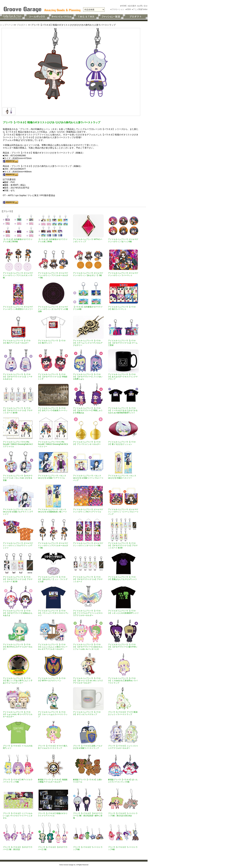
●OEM (128, 9)
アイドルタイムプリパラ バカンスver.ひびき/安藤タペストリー (122, 477)
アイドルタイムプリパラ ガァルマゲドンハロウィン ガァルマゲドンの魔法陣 (53, 309)
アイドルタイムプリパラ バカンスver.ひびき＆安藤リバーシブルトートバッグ (88, 478)
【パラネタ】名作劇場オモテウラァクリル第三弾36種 (18, 240)
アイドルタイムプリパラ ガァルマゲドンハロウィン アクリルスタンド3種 (18, 275)
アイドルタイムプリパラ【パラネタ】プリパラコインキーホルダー (87, 443)
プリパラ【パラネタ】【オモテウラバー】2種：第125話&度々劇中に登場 (88, 816)
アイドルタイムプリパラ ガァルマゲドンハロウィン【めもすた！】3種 (88, 274)
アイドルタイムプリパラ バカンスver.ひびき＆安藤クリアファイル (52, 477)
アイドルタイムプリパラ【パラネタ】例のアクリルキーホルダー (17, 342)
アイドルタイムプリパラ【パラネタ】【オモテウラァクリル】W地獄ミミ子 (53, 377)
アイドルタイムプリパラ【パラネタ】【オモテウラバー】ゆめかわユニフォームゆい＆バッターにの (88, 647)
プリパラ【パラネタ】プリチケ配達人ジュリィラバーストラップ (123, 713)
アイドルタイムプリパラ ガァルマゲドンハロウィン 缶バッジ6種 (123, 240)
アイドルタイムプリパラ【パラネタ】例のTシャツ (52, 342)
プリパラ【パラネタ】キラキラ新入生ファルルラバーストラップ (53, 747)
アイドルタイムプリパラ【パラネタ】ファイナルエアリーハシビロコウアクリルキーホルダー (88, 613)
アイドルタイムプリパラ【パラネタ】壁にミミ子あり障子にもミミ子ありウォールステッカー (18, 681)
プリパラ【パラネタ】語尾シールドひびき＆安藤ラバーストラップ (88, 747)
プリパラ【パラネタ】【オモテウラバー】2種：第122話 (18, 848)
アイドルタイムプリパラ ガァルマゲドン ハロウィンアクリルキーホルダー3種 (53, 546)
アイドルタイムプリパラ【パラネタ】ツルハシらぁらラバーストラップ (53, 714)
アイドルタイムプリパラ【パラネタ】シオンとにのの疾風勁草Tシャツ (123, 612)
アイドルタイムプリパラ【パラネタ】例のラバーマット (122, 308)
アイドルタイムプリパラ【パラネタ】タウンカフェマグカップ (87, 713)
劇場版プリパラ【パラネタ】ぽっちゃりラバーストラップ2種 (123, 781)
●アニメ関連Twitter (140, 9)
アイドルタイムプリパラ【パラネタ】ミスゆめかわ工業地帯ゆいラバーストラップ (123, 681)
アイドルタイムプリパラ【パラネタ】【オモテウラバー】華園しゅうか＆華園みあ (88, 410)
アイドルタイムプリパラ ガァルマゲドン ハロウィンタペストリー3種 (88, 544)
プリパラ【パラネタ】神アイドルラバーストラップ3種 (18, 781)
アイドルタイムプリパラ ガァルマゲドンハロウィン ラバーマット (123, 274)
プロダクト (22, 25)
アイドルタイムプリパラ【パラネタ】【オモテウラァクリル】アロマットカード (88, 579)
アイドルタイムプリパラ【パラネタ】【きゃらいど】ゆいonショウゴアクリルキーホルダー (88, 681)
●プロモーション (118, 9)
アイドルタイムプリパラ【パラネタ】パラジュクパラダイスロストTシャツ (53, 613)
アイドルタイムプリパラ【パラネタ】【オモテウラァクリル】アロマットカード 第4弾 (18, 410)
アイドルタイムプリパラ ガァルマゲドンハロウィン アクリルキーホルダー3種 (53, 275)
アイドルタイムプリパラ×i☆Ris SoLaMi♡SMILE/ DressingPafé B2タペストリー (53, 444)
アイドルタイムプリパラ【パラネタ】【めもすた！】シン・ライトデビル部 (53, 579)
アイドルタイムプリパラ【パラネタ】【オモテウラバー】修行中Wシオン (123, 647)
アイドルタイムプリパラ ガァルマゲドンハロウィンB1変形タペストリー (18, 308)
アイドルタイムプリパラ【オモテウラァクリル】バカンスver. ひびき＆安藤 (18, 478)
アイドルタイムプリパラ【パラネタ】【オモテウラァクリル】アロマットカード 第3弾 (123, 546)
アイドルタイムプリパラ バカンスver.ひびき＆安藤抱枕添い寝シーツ (52, 511)
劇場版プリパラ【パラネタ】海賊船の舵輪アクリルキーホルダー (53, 781)
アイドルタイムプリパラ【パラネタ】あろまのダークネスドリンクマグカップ (123, 377)
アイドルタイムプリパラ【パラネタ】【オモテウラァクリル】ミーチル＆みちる (18, 377)
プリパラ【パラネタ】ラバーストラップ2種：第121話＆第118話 (123, 815)
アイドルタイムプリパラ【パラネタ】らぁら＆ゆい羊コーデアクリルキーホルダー (18, 714)
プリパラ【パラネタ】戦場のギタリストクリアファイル (53, 815)
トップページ (6, 25)
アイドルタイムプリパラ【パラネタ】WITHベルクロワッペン (52, 679)
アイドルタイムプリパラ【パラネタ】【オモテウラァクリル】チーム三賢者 (123, 343)
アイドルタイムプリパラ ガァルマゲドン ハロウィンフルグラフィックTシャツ (18, 546)
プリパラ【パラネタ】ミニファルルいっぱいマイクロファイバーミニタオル (18, 816)
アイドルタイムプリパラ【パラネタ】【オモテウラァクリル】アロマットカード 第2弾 (18, 579)
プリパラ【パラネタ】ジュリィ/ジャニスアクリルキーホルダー (123, 747)
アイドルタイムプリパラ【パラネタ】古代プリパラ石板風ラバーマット (53, 410)
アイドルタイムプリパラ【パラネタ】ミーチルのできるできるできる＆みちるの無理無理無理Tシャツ (123, 410)
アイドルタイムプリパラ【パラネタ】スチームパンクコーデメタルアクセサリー (88, 343)
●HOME (124, 6)
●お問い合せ (142, 6)
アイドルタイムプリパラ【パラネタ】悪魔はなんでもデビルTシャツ (122, 578)
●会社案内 (132, 6)
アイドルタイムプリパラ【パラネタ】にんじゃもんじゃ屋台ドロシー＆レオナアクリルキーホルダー (53, 647)
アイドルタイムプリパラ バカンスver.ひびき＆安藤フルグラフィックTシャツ (18, 512)
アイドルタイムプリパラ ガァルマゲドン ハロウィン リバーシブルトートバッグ (123, 512)
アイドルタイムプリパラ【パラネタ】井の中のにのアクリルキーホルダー (18, 647)
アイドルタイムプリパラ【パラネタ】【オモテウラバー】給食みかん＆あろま (18, 613)
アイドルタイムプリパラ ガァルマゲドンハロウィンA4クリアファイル (88, 511)
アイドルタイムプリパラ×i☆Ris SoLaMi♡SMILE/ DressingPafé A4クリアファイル (18, 444)
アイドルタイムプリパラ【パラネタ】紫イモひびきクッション (122, 443)
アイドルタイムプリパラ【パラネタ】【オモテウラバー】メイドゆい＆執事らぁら (88, 377)
